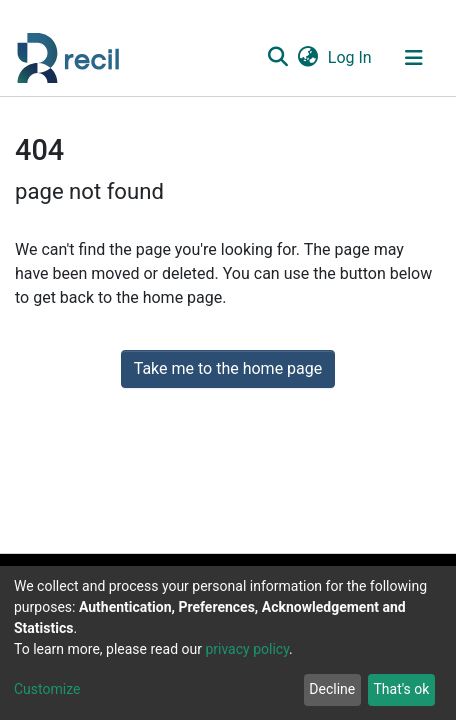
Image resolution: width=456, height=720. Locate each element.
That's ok (401, 689)
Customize (47, 689)
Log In (351, 57)
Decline (332, 689)
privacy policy (247, 649)
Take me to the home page (228, 368)
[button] (307, 58)
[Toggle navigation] (414, 58)
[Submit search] (277, 58)
